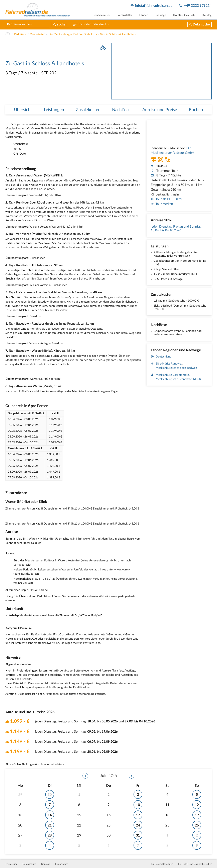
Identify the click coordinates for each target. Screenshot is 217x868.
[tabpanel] (161, 71)
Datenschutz (29, 864)
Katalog (207, 15)
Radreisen (20, 34)
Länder (144, 15)
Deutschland (164, 357)
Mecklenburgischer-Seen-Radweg (176, 368)
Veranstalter (125, 15)
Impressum (11, 864)
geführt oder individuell (90, 24)
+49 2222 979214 (198, 6)
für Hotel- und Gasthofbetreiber (195, 864)
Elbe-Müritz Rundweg (169, 364)
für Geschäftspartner (162, 864)
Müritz (197, 379)
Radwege (160, 15)
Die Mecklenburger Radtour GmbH (70, 34)
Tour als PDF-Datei (166, 199)
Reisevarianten (102, 15)
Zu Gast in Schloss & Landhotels (116, 34)
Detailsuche (201, 24)
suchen (62, 24)
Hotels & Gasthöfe (184, 15)
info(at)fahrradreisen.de (154, 6)
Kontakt (45, 864)
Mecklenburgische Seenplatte (174, 379)
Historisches (62, 864)
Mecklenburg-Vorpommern (172, 375)
